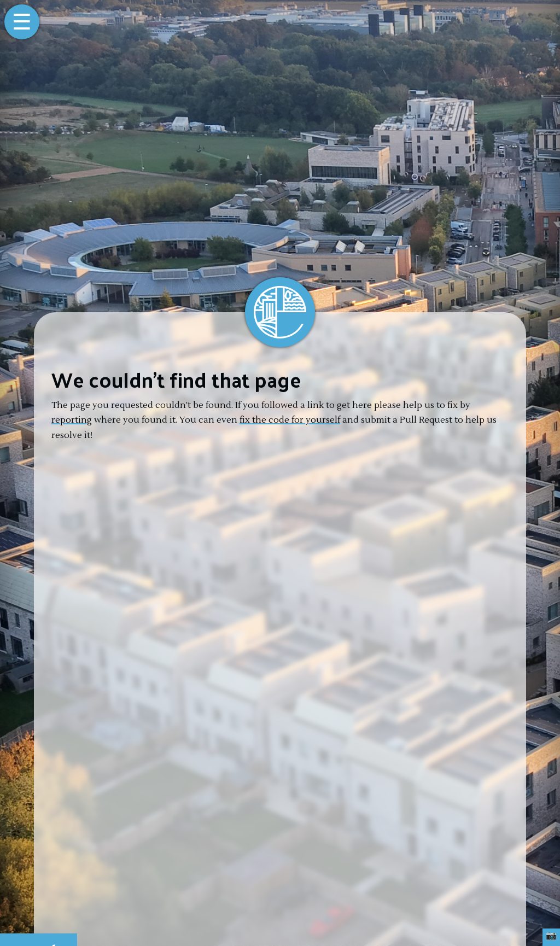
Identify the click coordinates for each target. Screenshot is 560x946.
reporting (72, 420)
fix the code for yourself (290, 420)
